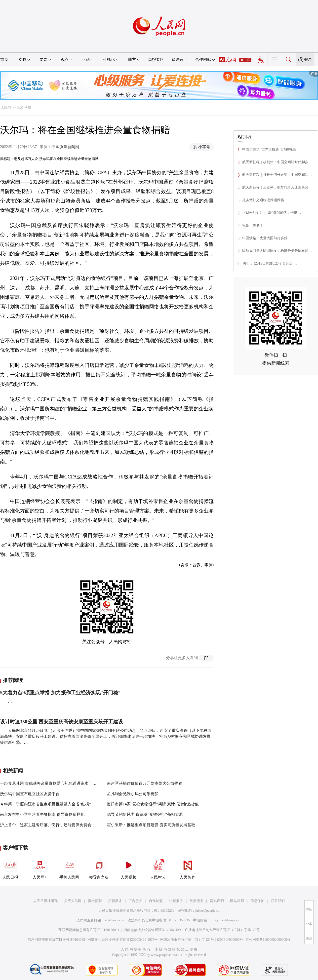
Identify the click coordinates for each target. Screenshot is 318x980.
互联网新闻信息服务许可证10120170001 (89, 930)
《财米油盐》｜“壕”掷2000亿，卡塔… (272, 213)
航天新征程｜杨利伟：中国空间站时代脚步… (277, 162)
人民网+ (40, 868)
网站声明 (217, 901)
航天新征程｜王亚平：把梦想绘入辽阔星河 (275, 187)
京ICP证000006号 (230, 940)
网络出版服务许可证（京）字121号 (187, 940)
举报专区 (156, 59)
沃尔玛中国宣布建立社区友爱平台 (30, 794)
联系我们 (278, 901)
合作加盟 (156, 901)
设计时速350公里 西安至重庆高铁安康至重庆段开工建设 (61, 722)
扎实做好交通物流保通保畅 (263, 200)
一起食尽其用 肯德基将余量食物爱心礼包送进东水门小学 (50, 783)
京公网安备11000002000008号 (268, 940)
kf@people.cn (114, 920)
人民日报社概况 (45, 901)
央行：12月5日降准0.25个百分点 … (270, 263)
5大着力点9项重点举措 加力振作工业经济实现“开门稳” (60, 693)
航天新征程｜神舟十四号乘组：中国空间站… (277, 175)
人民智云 (158, 868)
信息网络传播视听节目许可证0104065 (56, 940)
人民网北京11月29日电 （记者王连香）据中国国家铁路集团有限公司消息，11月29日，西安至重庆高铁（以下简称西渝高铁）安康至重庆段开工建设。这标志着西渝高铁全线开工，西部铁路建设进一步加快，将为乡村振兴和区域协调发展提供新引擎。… (106, 736)
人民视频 (128, 868)
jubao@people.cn (207, 911)
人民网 (6, 107)
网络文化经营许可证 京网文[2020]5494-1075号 (123, 940)
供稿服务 (176, 901)
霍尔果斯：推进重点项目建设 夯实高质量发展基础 (151, 825)
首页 (4, 59)
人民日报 (10, 868)
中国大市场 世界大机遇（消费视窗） (271, 149)
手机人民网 (69, 868)
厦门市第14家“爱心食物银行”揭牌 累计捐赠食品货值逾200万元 (162, 804)
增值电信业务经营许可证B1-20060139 (152, 930)
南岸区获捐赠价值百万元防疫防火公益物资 (145, 783)
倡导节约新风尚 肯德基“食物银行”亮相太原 (145, 814)
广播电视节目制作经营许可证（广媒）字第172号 (222, 930)
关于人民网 (73, 901)
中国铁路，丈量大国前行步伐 (265, 238)
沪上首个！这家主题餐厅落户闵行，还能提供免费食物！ (50, 825)
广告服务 (135, 901)
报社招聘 (95, 901)
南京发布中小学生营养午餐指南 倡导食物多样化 (42, 814)
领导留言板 (99, 868)
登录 (308, 59)
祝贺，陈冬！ (253, 225)
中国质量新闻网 (65, 147)
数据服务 (197, 901)
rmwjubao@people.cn (226, 920)
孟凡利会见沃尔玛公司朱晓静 (133, 794)
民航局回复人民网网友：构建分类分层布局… (277, 251)
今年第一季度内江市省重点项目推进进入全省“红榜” (45, 804)
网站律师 (237, 901)
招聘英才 (115, 901)
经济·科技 (24, 107)
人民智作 (188, 868)
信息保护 (257, 901)
